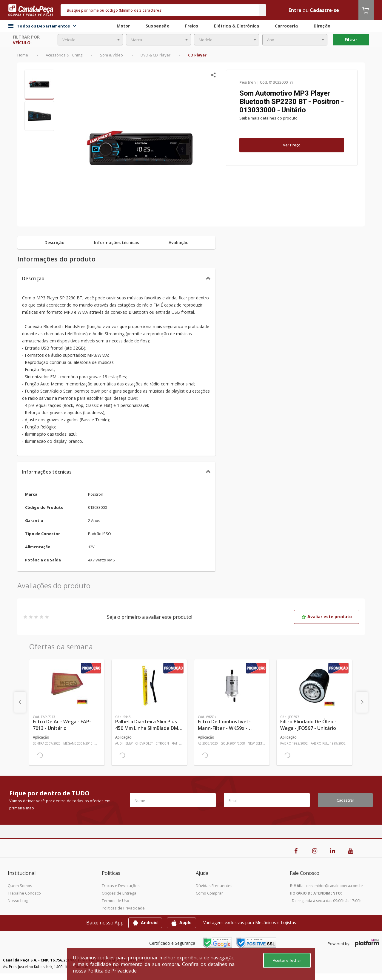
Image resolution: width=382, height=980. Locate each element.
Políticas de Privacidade (123, 908)
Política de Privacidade (112, 971)
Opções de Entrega (119, 893)
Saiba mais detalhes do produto (268, 118)
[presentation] (20, 702)
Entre (295, 10)
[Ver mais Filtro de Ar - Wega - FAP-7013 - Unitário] (67, 686)
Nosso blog (18, 901)
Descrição (33, 278)
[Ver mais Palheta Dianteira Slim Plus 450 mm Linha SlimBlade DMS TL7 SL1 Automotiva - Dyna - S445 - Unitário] (149, 686)
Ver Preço (292, 145)
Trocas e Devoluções (121, 886)
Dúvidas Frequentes (214, 886)
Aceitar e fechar (287, 960)
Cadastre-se (324, 10)
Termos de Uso (115, 901)
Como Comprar (209, 893)
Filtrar (351, 39)
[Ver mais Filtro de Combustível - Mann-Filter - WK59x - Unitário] (232, 686)
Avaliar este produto (327, 617)
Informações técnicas (47, 472)
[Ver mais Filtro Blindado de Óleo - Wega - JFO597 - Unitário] (314, 686)
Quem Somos (20, 886)
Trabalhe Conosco (24, 893)
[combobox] (90, 40)
